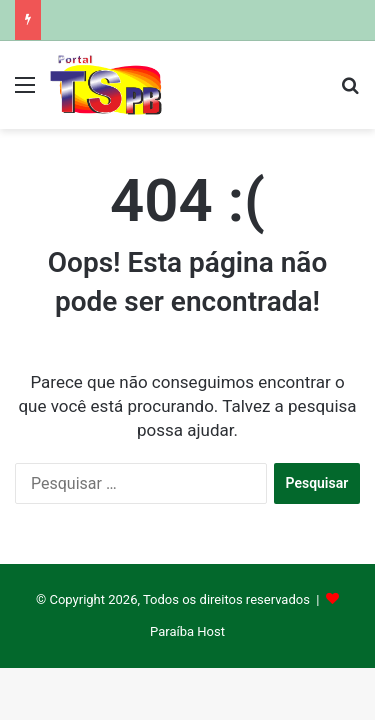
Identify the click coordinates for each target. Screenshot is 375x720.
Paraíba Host (187, 631)
